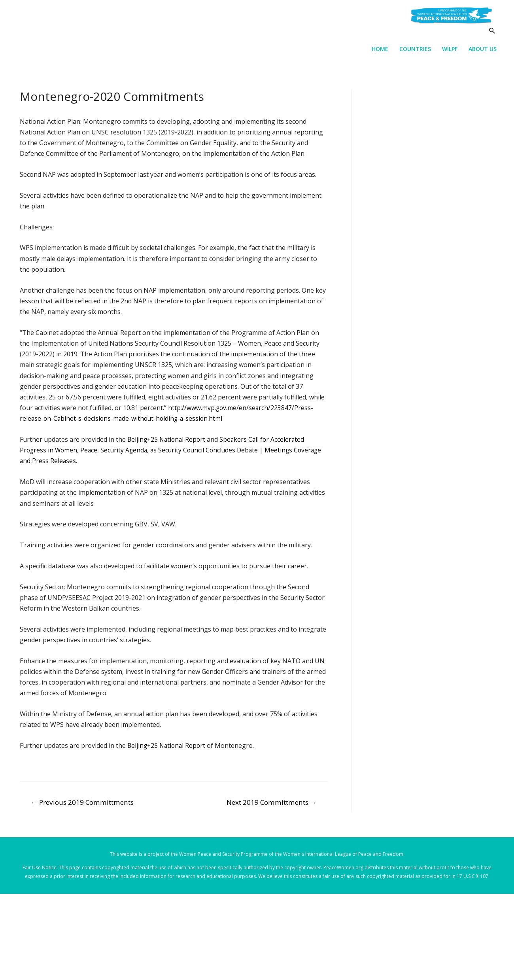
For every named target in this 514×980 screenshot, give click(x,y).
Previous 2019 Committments (82, 805)
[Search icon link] (492, 38)
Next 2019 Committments (272, 805)
